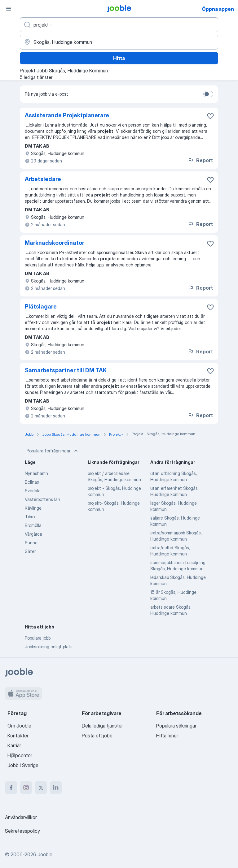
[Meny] (9, 9)
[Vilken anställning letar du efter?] (119, 25)
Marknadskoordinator (55, 243)
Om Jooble (19, 726)
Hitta (119, 58)
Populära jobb (38, 638)
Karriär (14, 745)
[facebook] (11, 788)
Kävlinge (33, 508)
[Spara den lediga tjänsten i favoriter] (210, 116)
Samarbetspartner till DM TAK (66, 370)
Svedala (33, 491)
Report (200, 160)
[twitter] (41, 788)
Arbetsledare (43, 179)
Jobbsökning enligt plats (49, 647)
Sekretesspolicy (22, 831)
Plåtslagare (41, 307)
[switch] (208, 94)
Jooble (45, 854)
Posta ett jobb (97, 736)
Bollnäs (32, 482)
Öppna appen (218, 9)
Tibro (30, 517)
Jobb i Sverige (23, 765)
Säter (30, 551)
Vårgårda (33, 534)
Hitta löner (167, 736)
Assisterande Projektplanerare (67, 115)
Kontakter (18, 736)
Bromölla (33, 525)
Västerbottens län (42, 499)
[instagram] (26, 788)
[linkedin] (56, 788)
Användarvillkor (21, 817)
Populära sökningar (176, 726)
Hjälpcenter (20, 755)
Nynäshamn (36, 473)
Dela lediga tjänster (102, 726)
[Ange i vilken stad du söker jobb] (119, 42)
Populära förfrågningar (53, 451)
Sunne (31, 543)
